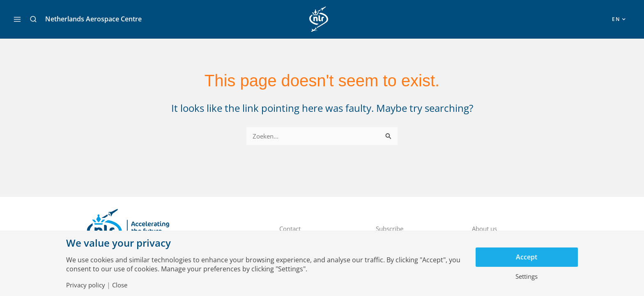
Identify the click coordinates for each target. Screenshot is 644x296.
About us (486, 229)
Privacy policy (87, 285)
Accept (527, 257)
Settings (527, 277)
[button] (33, 19)
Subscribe (391, 229)
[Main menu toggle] (17, 19)
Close (123, 285)
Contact (291, 229)
